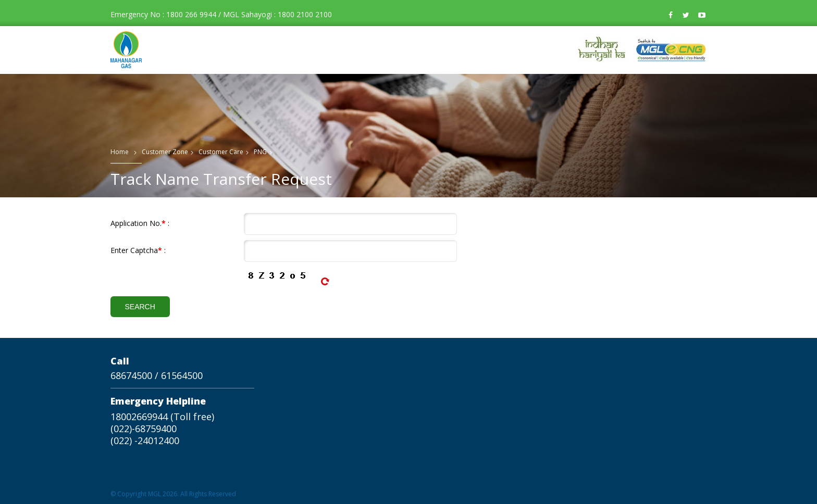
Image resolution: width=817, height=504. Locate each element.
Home (120, 152)
